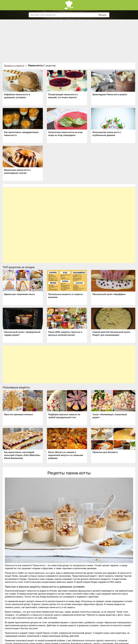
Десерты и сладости (14, 66)
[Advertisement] (69, 40)
